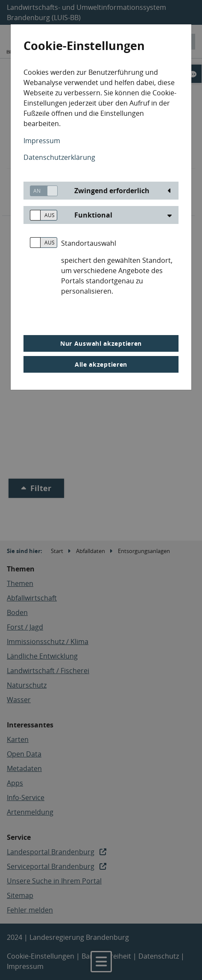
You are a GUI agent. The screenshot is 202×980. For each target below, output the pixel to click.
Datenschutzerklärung (59, 157)
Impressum (42, 141)
